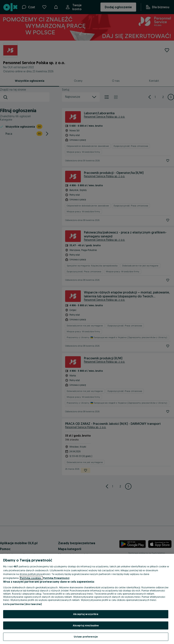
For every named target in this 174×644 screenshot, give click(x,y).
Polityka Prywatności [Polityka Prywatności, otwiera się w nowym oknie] (56, 578)
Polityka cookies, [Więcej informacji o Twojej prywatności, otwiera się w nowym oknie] (31, 578)
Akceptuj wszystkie (86, 614)
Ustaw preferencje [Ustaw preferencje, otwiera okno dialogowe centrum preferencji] (86, 637)
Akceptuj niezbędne (86, 625)
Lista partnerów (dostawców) (22, 604)
